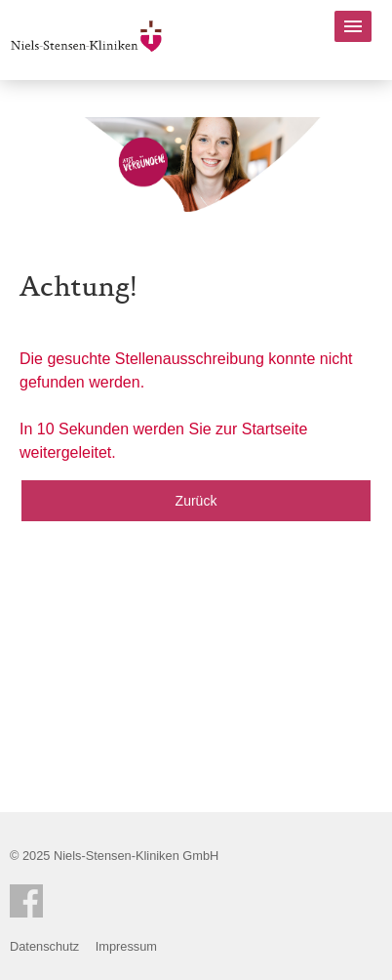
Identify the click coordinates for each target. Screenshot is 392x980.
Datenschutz (44, 946)
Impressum (126, 946)
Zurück (196, 501)
